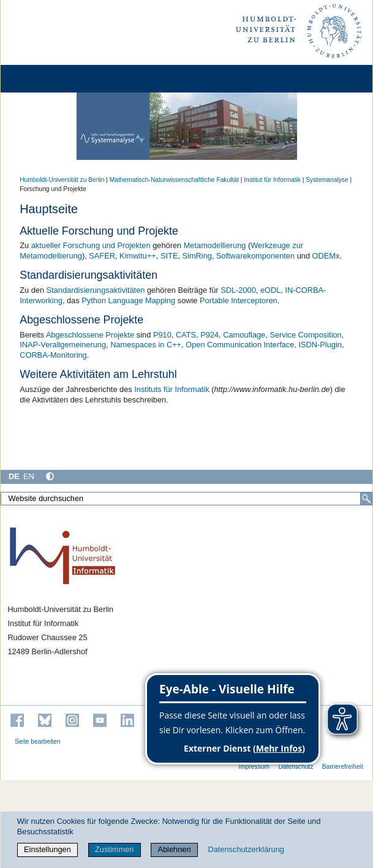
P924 (209, 335)
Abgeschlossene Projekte (90, 335)
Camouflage (244, 335)
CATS (186, 335)
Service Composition (305, 335)
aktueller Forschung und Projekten (91, 245)
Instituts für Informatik (171, 389)
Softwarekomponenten (255, 256)
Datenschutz (296, 767)
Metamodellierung (215, 245)
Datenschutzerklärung (246, 849)
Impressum (254, 767)
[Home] (44, 79)
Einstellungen (47, 849)
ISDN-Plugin (320, 345)
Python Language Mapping (128, 300)
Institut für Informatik (272, 180)
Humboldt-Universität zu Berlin (62, 180)
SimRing (197, 256)
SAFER (102, 256)
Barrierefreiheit (343, 767)
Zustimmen (114, 849)
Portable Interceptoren (239, 300)
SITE (169, 256)
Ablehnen (174, 849)
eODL (270, 290)
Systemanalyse (327, 180)
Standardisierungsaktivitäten (96, 290)
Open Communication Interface (240, 345)
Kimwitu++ (138, 256)
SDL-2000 (238, 290)
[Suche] (366, 499)
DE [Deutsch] (14, 476)
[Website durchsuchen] (186, 499)
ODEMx (326, 256)
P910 (162, 335)
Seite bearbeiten (38, 742)
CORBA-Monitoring (53, 355)
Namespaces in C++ (146, 345)
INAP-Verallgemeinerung (63, 345)
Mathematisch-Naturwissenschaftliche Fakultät (174, 180)
